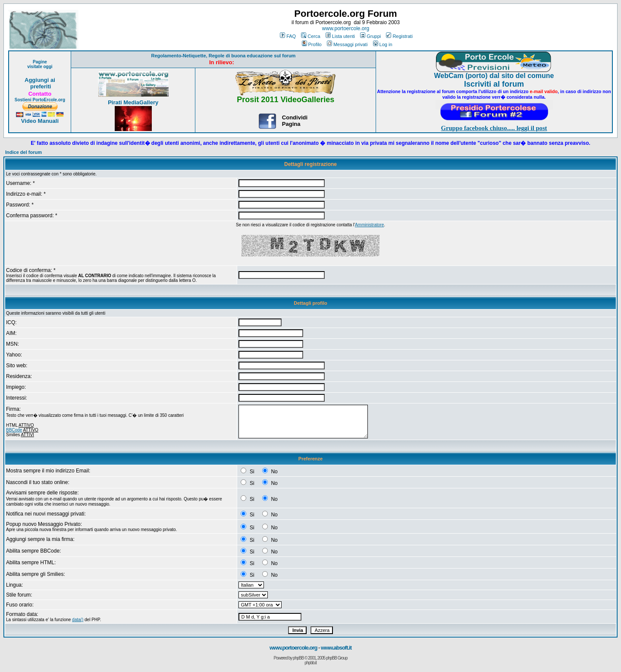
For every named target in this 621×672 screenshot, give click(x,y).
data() (78, 620)
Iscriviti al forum (494, 84)
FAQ (288, 36)
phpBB (298, 658)
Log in (383, 44)
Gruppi (370, 36)
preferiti (40, 86)
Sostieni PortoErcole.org (40, 100)
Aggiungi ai (40, 80)
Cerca (310, 36)
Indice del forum (24, 152)
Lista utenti (340, 36)
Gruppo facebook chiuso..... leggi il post (494, 128)
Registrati (399, 36)
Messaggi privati (347, 44)
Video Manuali (40, 121)
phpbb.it (310, 663)
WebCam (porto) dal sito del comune (494, 76)
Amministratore (369, 225)
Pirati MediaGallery (133, 102)
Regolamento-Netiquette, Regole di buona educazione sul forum (223, 56)
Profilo (312, 44)
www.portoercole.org (346, 28)
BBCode (14, 430)
